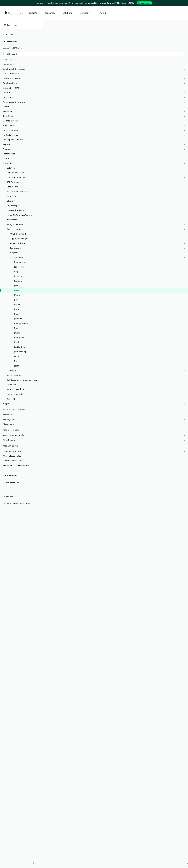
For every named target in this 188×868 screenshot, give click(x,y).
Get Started (173, 13)
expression (84, 71)
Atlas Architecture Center (17, 504)
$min (16, 328)
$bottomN (19, 281)
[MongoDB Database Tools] (21, 215)
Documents (8, 64)
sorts (97, 743)
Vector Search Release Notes (16, 465)
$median (18, 319)
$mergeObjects (21, 323)
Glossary (11, 201)
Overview (7, 59)
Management (10, 475)
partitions (95, 733)
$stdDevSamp (20, 352)
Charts (6, 158)
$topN (17, 366)
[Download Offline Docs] (36, 863)
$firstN (17, 295)
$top (16, 361)
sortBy (61, 152)
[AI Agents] (21, 424)
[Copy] (145, 126)
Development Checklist (14, 140)
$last (16, 300)
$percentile (19, 337)
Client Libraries (11, 482)
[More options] (146, 41)
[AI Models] (21, 415)
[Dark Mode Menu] (181, 24)
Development (10, 42)
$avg (16, 272)
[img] (160, 47)
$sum (16, 356)
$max (16, 309)
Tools (7, 490)
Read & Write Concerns (17, 191)
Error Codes (12, 196)
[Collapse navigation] (43, 863)
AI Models (8, 497)
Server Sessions (14, 375)
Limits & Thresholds (15, 210)
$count (17, 286)
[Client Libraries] (21, 74)
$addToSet (19, 267)
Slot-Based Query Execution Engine (23, 380)
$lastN (17, 304)
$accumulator (20, 262)
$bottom (18, 276)
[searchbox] (97, 24)
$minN (17, 333)
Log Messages (13, 206)
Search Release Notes (13, 461)
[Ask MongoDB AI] (169, 24)
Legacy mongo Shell (16, 394)
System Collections (15, 389)
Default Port (12, 187)
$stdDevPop (19, 347)
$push (17, 342)
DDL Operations (14, 182)
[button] (21, 54)
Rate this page (165, 41)
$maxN (17, 314)
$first (16, 290)
